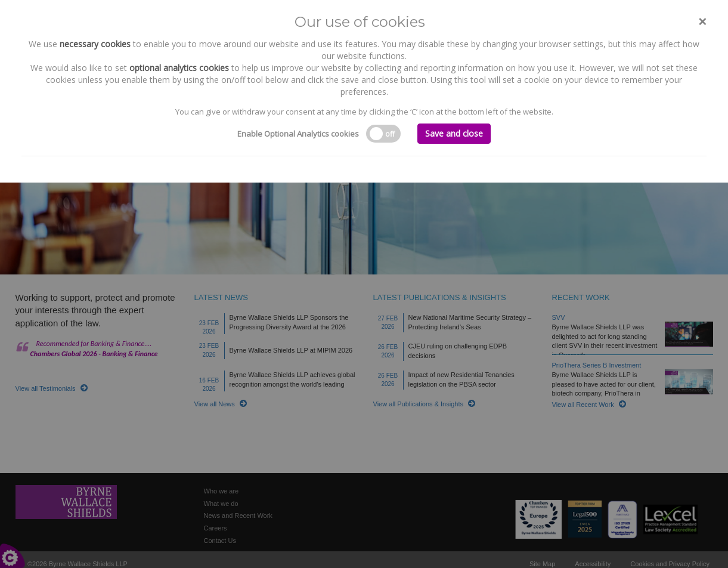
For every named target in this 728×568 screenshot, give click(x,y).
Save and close (454, 133)
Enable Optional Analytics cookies (298, 134)
